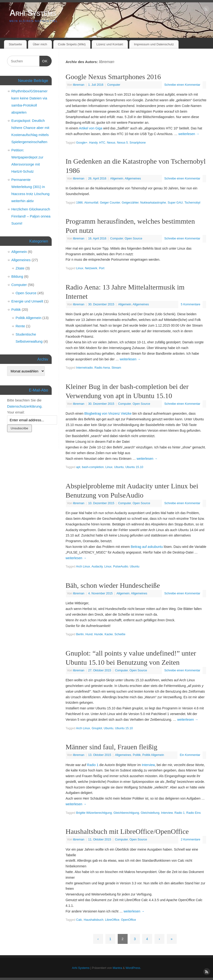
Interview (148, 765)
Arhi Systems (33, 13)
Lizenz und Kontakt (110, 44)
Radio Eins (194, 813)
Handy (93, 143)
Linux (80, 268)
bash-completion (93, 467)
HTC (102, 143)
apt (78, 467)
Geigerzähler (130, 203)
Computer (114, 85)
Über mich (40, 44)
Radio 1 (93, 765)
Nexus (111, 143)
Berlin (80, 634)
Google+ (82, 143)
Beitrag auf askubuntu (147, 547)
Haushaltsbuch (94, 920)
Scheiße (120, 634)
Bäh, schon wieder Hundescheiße (113, 585)
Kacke (109, 634)
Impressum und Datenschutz (154, 44)
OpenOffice (128, 920)
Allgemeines (133, 179)
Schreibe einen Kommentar (182, 85)
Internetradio (85, 368)
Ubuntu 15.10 (134, 467)
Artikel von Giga (91, 128)
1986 (79, 203)
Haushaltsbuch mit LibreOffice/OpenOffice (127, 831)
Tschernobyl (192, 203)
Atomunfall (91, 203)
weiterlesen (189, 134)
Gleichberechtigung (126, 813)
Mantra (117, 968)
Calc (79, 920)
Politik (137, 755)
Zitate (20, 268)
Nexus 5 (122, 143)
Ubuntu (119, 467)
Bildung (17, 276)
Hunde (98, 634)
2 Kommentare (190, 839)
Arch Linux (83, 567)
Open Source (134, 239)
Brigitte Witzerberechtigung (94, 813)
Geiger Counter (110, 203)
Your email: (16, 412)
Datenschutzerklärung (24, 406)
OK (44, 60)
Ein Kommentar (190, 755)
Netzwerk (91, 268)
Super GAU (175, 203)
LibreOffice (112, 920)
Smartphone (138, 143)
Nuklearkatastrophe (153, 203)
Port (102, 268)
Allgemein (117, 179)
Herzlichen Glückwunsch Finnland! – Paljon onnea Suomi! (31, 216)
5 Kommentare (190, 304)
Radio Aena (102, 368)
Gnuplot (97, 728)
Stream (116, 368)
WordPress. (133, 968)
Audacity (97, 567)
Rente (20, 326)
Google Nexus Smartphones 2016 (113, 77)
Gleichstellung (150, 813)
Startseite (15, 44)
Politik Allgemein (153, 755)
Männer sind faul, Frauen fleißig (111, 747)
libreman (106, 62)
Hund (89, 634)
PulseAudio (121, 567)
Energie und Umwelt (27, 301)
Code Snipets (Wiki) (72, 44)
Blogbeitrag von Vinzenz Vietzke (108, 413)
